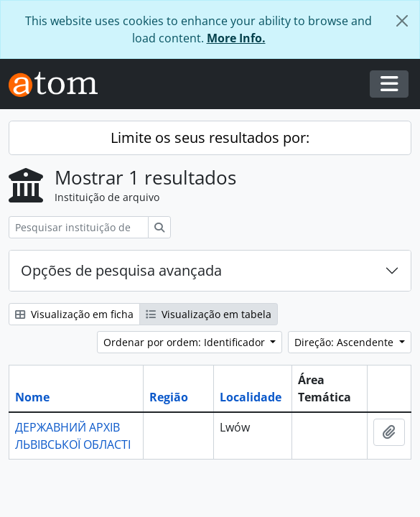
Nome (32, 397)
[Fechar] (402, 21)
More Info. (236, 38)
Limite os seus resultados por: (210, 138)
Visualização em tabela (209, 314)
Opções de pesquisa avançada (121, 270)
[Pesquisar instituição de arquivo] (79, 227)
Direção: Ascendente (345, 342)
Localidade (251, 397)
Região (169, 397)
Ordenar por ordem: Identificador (186, 342)
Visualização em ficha (74, 314)
